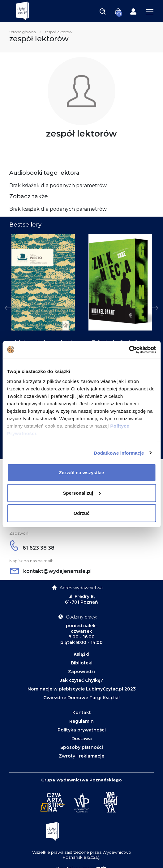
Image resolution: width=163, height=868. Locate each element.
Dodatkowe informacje (119, 453)
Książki (81, 654)
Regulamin (81, 721)
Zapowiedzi (81, 672)
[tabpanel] (43, 314)
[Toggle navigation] (103, 11)
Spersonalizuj (82, 493)
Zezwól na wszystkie (82, 472)
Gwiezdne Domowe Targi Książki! (81, 698)
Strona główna (23, 32)
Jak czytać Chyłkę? (81, 680)
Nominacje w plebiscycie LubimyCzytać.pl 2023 (82, 689)
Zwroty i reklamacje (81, 756)
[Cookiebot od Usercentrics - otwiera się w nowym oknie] (129, 349)
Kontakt (82, 713)
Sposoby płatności (82, 747)
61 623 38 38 (32, 548)
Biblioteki (82, 663)
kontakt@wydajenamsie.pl (51, 571)
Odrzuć (82, 513)
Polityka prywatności (82, 730)
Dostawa (82, 739)
